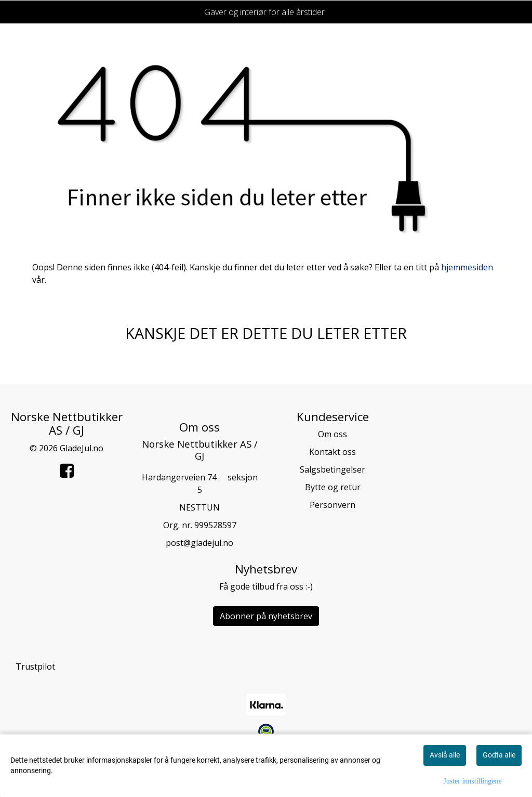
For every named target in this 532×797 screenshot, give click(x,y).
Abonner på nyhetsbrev (266, 616)
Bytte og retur (333, 487)
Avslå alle (445, 755)
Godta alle (499, 755)
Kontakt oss (332, 452)
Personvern (332, 505)
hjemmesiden (467, 267)
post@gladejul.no (199, 543)
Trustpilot (35, 667)
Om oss (332, 434)
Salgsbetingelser (332, 469)
